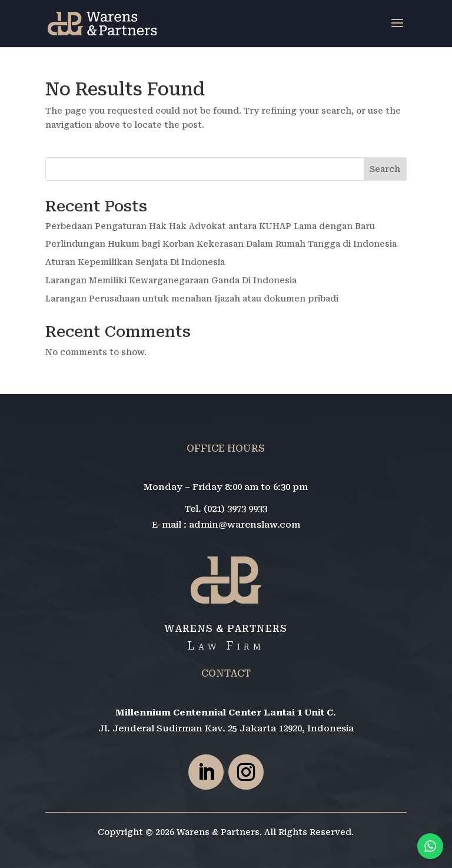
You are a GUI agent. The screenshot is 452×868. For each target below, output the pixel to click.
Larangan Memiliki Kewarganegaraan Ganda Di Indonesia (171, 280)
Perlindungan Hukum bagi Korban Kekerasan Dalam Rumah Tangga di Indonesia (221, 244)
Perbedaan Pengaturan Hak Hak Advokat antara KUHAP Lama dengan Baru (210, 226)
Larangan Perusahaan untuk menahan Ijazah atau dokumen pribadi (192, 299)
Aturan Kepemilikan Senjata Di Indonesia (135, 262)
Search (385, 169)
